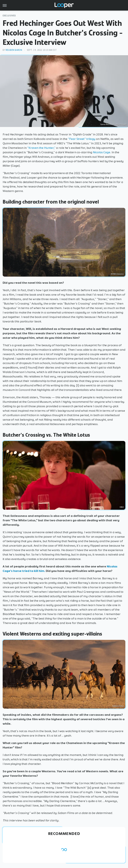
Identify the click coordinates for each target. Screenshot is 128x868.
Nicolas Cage (102, 152)
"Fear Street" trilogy (82, 139)
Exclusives (9, 16)
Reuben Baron (14, 50)
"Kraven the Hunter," (41, 148)
